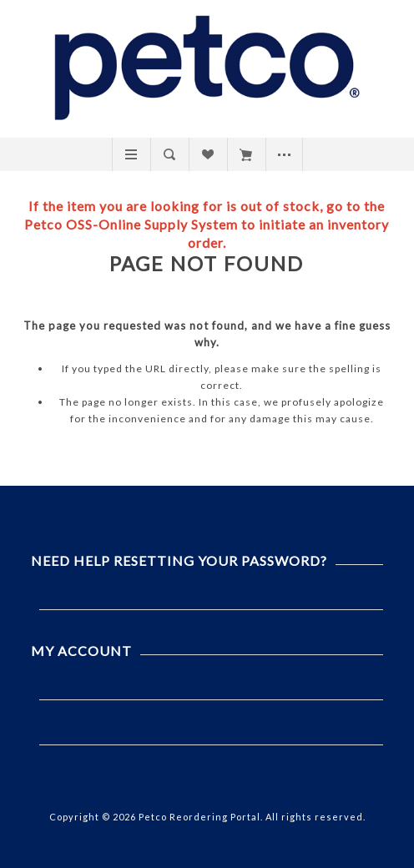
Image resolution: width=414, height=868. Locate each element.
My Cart (246, 154)
